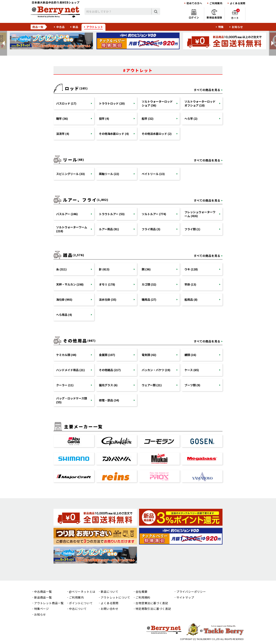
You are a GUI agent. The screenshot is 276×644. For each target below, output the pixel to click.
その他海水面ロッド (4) (114, 134)
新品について (110, 592)
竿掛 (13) (190, 284)
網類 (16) (190, 355)
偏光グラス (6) (108, 385)
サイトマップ (185, 597)
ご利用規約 (143, 597)
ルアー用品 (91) (109, 229)
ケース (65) (192, 370)
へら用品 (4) (64, 315)
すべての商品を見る (207, 90)
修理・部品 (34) (109, 400)
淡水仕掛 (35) (108, 299)
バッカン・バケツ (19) (156, 370)
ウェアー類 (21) (152, 385)
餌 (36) (146, 269)
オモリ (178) (107, 284)
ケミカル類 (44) (66, 355)
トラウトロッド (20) (112, 103)
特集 (221, 27)
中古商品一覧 (43, 592)
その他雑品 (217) (110, 370)
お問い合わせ (110, 609)
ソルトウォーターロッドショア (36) (157, 103)
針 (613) (104, 269)
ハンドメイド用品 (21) (70, 370)
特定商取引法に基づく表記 (153, 609)
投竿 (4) (104, 118)
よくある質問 (238, 3)
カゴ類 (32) (149, 284)
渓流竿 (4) (63, 134)
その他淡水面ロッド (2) (157, 134)
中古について (78, 609)
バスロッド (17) (66, 103)
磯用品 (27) (149, 299)
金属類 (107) (107, 355)
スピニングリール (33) (70, 174)
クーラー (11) (65, 385)
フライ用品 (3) (151, 229)
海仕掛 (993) (64, 299)
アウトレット (95, 27)
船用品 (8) (191, 299)
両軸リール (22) (109, 174)
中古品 (60, 27)
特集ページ (42, 609)
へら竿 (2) (191, 118)
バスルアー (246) (67, 214)
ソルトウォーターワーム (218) (72, 229)
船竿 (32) (148, 118)
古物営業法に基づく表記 (152, 603)
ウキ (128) (191, 269)
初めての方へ (194, 3)
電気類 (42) (149, 355)
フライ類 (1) (192, 229)
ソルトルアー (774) (154, 214)
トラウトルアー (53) (112, 214)
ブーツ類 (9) (192, 385)
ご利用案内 (216, 3)
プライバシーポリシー (191, 592)
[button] (4, 43)
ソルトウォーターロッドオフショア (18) (200, 103)
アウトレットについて (115, 597)
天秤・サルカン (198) (70, 284)
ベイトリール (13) (153, 174)
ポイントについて (81, 603)
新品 (76, 27)
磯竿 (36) (62, 118)
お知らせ (237, 27)
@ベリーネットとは (82, 592)
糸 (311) (61, 269)
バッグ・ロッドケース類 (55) (72, 400)
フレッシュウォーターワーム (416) (200, 214)
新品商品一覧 (43, 597)
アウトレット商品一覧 (49, 603)
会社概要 (141, 592)
